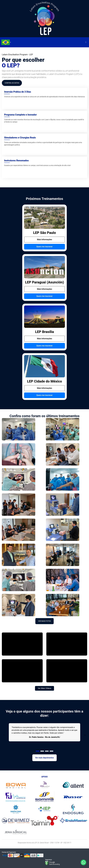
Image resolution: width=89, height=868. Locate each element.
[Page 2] (42, 751)
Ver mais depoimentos (45, 758)
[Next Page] (85, 735)
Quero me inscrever (44, 247)
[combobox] (6, 42)
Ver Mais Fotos (44, 621)
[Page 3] (47, 751)
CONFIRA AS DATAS (12, 83)
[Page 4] (51, 751)
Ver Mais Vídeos (44, 688)
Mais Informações (44, 240)
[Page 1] (38, 751)
